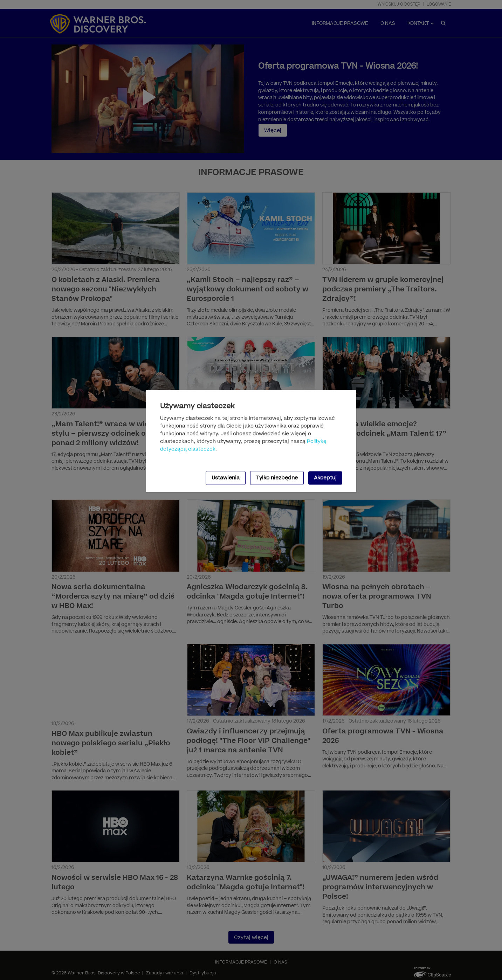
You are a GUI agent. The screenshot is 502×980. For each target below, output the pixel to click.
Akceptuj (325, 478)
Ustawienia (226, 478)
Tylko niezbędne (277, 478)
